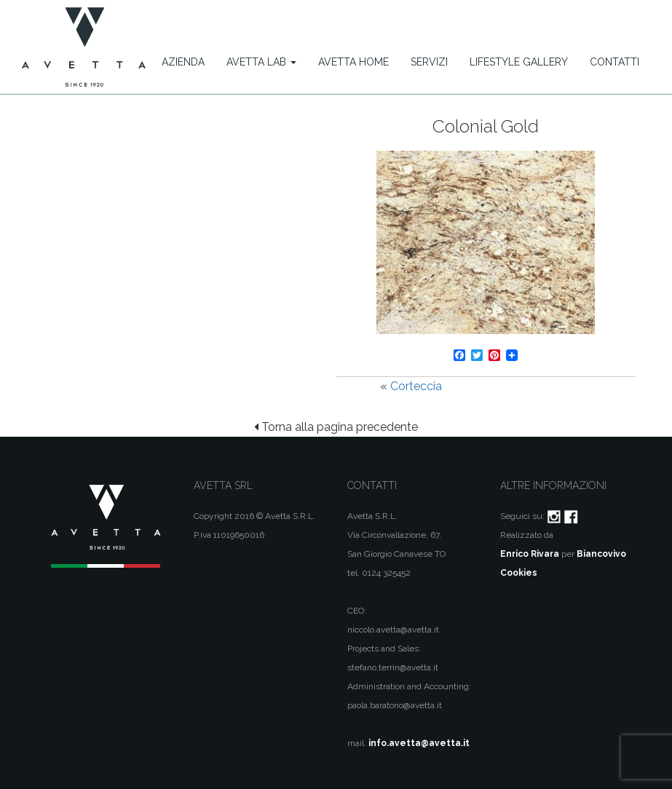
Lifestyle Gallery (519, 62)
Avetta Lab (261, 62)
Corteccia (416, 386)
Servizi (429, 62)
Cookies (519, 573)
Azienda (183, 62)
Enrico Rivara (530, 554)
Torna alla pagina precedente (336, 427)
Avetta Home (353, 62)
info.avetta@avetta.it (419, 743)
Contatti (614, 62)
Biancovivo (601, 554)
